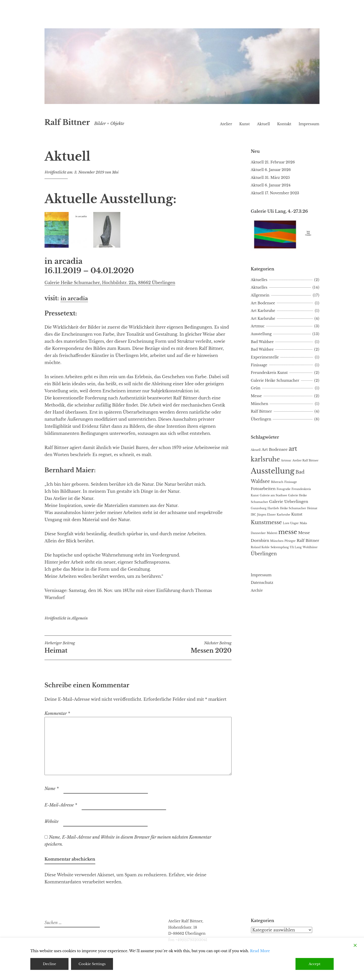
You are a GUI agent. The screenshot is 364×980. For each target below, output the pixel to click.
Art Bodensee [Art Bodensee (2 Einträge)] (275, 449)
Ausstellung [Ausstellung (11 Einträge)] (273, 471)
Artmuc (258, 326)
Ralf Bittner (67, 122)
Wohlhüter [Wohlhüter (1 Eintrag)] (310, 547)
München (259, 404)
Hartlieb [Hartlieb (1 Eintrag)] (273, 508)
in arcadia (75, 298)
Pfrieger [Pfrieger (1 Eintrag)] (290, 541)
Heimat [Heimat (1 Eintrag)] (312, 508)
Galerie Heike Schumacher (275, 380)
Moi (115, 172)
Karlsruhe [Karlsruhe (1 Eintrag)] (283, 515)
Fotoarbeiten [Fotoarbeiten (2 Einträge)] (263, 489)
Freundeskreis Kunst (269, 373)
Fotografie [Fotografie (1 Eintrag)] (283, 489)
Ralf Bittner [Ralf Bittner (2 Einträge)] (308, 540)
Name (52, 789)
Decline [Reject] (49, 964)
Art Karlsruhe (263, 311)
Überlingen (261, 419)
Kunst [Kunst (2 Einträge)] (297, 514)
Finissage (259, 365)
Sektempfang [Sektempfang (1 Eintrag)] (280, 547)
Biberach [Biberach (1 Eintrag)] (277, 482)
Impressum (309, 124)
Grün (256, 388)
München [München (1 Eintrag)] (277, 541)
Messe (256, 396)
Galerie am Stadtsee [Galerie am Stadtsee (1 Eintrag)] (274, 495)
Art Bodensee (263, 303)
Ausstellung (261, 334)
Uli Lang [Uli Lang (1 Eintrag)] (296, 547)
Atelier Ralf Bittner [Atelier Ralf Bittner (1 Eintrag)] (305, 461)
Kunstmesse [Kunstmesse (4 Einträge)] (266, 522)
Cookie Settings (92, 964)
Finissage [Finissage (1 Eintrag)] (291, 482)
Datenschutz (262, 583)
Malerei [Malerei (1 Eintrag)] (272, 533)
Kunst (245, 124)
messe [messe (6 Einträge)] (288, 532)
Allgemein (79, 618)
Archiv (257, 590)
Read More (260, 951)
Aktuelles (259, 280)
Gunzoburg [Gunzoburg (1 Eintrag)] (259, 508)
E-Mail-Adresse (61, 805)
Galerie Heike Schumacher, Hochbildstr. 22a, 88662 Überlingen (110, 283)
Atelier (226, 124)
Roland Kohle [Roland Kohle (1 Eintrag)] (260, 547)
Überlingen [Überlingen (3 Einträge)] (264, 554)
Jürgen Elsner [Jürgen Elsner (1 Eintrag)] (266, 515)
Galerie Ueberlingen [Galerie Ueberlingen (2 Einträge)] (289, 502)
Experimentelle (265, 357)
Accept (315, 964)
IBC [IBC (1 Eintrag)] (253, 515)
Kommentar (57, 713)
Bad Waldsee (262, 342)
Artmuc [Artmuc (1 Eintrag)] (286, 461)
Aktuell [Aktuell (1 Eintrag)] (256, 450)
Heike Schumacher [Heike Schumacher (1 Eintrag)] (293, 508)
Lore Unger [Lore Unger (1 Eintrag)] (291, 523)
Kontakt (284, 124)
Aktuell (264, 124)
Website (51, 821)
